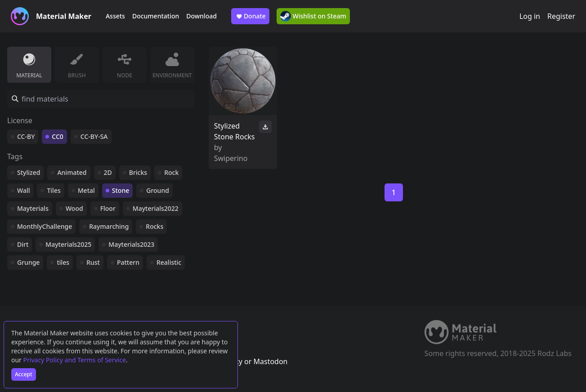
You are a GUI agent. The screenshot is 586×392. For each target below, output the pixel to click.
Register (561, 16)
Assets (115, 16)
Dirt (23, 244)
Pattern (128, 262)
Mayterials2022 (156, 208)
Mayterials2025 (68, 244)
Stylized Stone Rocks (235, 131)
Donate (250, 16)
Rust (93, 262)
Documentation (156, 16)
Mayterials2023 (131, 244)
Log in (530, 16)
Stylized (29, 172)
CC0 (58, 136)
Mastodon (270, 361)
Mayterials (33, 208)
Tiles (54, 190)
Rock (171, 172)
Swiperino (231, 158)
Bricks (138, 172)
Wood (74, 208)
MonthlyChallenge (45, 226)
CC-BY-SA (94, 136)
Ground (158, 190)
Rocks (154, 226)
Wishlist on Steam (313, 16)
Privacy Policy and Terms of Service (75, 360)
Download (201, 16)
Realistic (169, 262)
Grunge (28, 262)
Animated (72, 172)
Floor (108, 208)
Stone (121, 190)
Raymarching (109, 226)
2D (108, 172)
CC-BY (26, 136)
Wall (23, 190)
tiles (63, 262)
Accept (24, 374)
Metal (86, 190)
